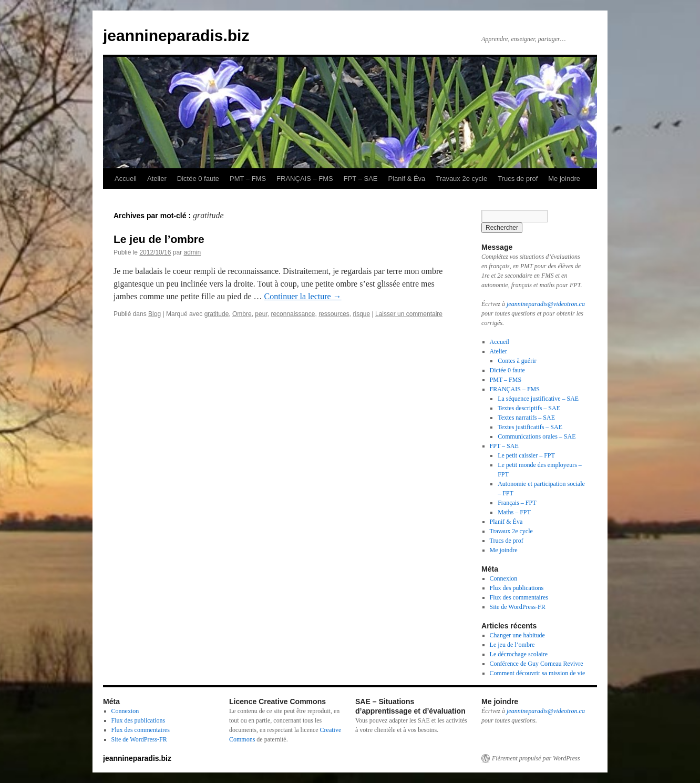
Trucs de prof (518, 179)
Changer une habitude (517, 635)
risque (361, 314)
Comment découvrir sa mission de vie (538, 673)
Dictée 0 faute (198, 179)
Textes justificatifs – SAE (530, 427)
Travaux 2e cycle (461, 179)
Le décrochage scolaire (519, 654)
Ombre (242, 314)
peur (261, 314)
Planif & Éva (407, 179)
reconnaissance (293, 314)
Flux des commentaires (519, 597)
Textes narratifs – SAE (526, 418)
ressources (334, 314)
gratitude (217, 314)
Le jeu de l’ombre (159, 239)
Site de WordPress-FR (518, 607)
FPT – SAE (361, 179)
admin (192, 252)
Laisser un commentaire (409, 314)
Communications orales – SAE (537, 436)
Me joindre (564, 179)
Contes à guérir (517, 361)
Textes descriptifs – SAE (529, 408)
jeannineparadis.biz (176, 35)
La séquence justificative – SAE (538, 399)
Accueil (126, 179)
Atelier (157, 179)
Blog (155, 314)
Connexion (504, 578)
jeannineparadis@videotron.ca (546, 304)
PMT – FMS (248, 179)
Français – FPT (517, 503)
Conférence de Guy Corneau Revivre (537, 664)
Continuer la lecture (303, 296)
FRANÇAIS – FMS (305, 179)
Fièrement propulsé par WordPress (536, 758)
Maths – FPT (514, 512)
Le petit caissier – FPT (526, 455)
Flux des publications (517, 588)
